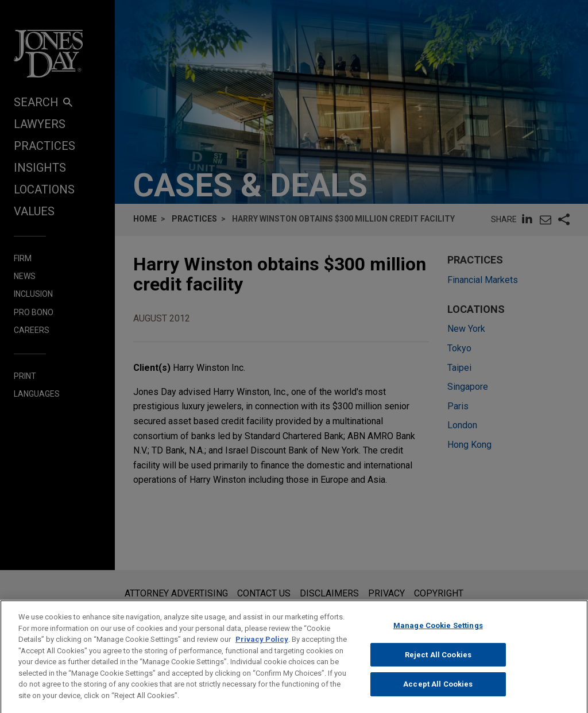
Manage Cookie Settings (438, 636)
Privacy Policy (262, 650)
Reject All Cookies (438, 666)
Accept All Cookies (438, 695)
